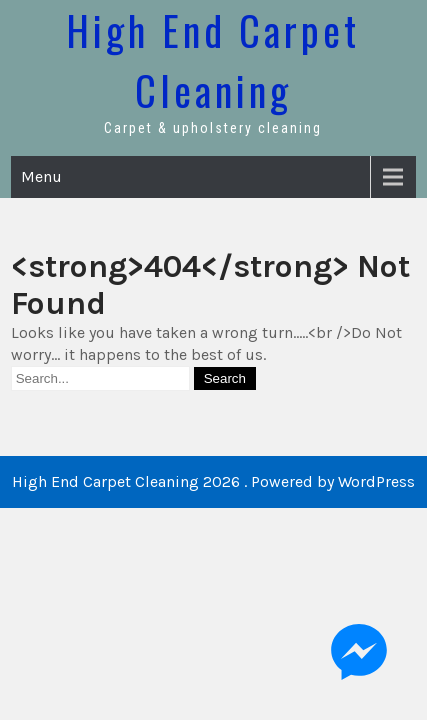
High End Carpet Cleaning (213, 60)
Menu (41, 176)
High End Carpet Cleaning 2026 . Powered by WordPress (213, 481)
